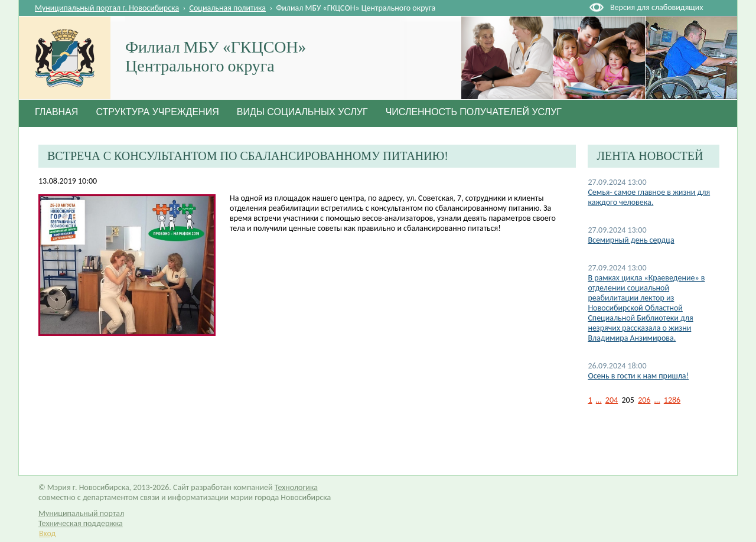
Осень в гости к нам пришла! (638, 376)
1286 (672, 400)
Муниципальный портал (81, 513)
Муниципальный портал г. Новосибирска (107, 8)
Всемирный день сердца (631, 240)
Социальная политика (228, 8)
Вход (47, 533)
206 (644, 400)
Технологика (296, 487)
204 (612, 400)
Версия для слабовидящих (656, 7)
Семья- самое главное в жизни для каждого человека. (649, 197)
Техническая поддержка (81, 523)
